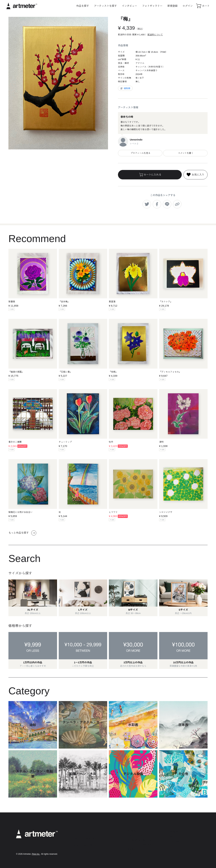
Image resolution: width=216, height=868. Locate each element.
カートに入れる (150, 175)
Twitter (172, 837)
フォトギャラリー (152, 6)
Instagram (174, 831)
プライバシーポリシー (138, 836)
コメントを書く (185, 153)
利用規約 (132, 831)
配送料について (155, 35)
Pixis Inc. (36, 854)
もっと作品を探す (22, 533)
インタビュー (129, 6)
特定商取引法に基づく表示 (140, 840)
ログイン (188, 6)
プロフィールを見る (140, 153)
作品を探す (83, 6)
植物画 (125, 88)
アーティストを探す (105, 6)
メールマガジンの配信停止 (140, 845)
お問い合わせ (134, 854)
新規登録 (172, 6)
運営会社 (132, 849)
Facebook (174, 842)
